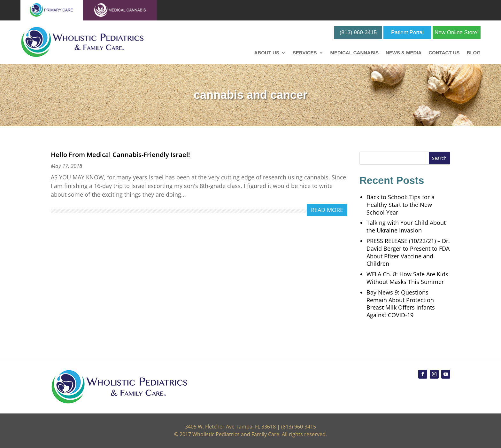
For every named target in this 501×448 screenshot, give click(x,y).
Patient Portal (407, 32)
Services (305, 53)
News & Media (404, 53)
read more (327, 210)
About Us (267, 53)
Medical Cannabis (355, 53)
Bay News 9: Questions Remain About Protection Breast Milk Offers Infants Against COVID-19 (401, 304)
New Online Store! (457, 32)
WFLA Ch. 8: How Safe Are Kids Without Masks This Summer (407, 278)
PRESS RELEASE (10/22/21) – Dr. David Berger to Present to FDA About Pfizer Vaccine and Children (408, 252)
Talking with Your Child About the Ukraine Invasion (406, 226)
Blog (474, 53)
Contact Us (444, 53)
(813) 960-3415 (358, 32)
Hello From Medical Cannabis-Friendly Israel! (120, 155)
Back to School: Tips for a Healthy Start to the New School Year (401, 205)
